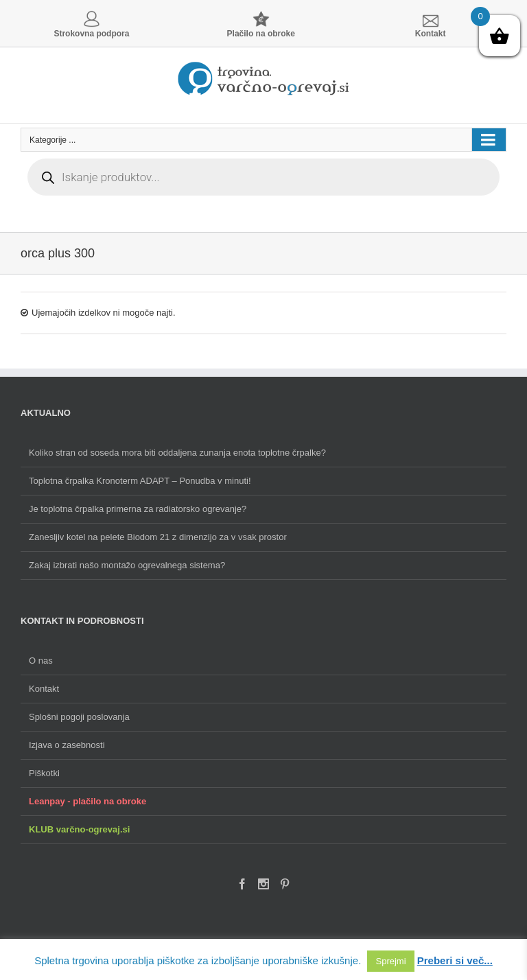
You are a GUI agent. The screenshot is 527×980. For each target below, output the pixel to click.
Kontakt (44, 689)
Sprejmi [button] (390, 961)
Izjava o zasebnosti (67, 745)
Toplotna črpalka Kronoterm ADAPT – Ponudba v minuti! (140, 481)
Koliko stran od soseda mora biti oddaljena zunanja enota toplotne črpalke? (177, 453)
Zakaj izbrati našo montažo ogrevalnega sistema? (127, 565)
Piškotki (44, 773)
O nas (41, 661)
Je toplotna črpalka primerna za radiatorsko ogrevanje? (138, 509)
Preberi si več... (455, 960)
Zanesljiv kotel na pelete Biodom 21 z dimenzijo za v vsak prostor (158, 537)
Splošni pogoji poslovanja (79, 717)
